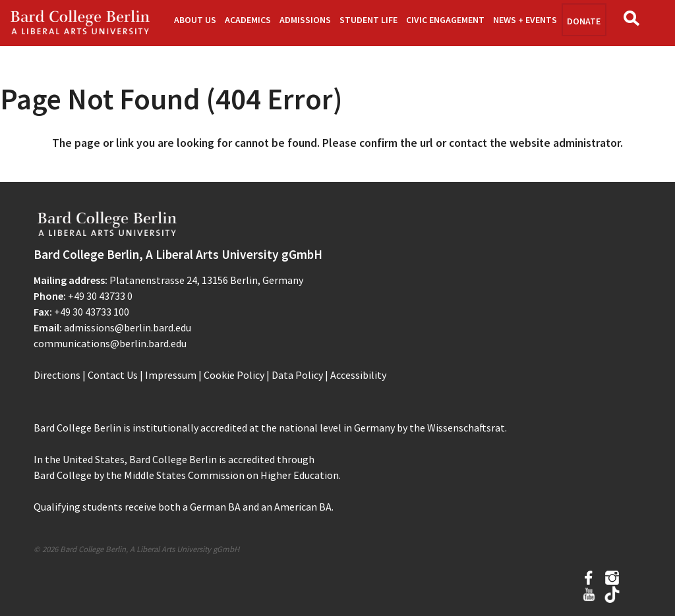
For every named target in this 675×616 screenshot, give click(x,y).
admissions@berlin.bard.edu (128, 327)
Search (635, 22)
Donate (584, 21)
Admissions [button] (305, 20)
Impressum (171, 375)
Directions (57, 375)
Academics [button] (248, 20)
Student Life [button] (368, 20)
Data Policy (297, 375)
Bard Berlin (80, 23)
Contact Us (113, 375)
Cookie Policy (234, 375)
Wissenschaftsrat (466, 428)
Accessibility (358, 375)
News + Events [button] (525, 20)
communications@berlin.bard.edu (110, 343)
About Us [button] (195, 20)
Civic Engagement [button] (445, 20)
